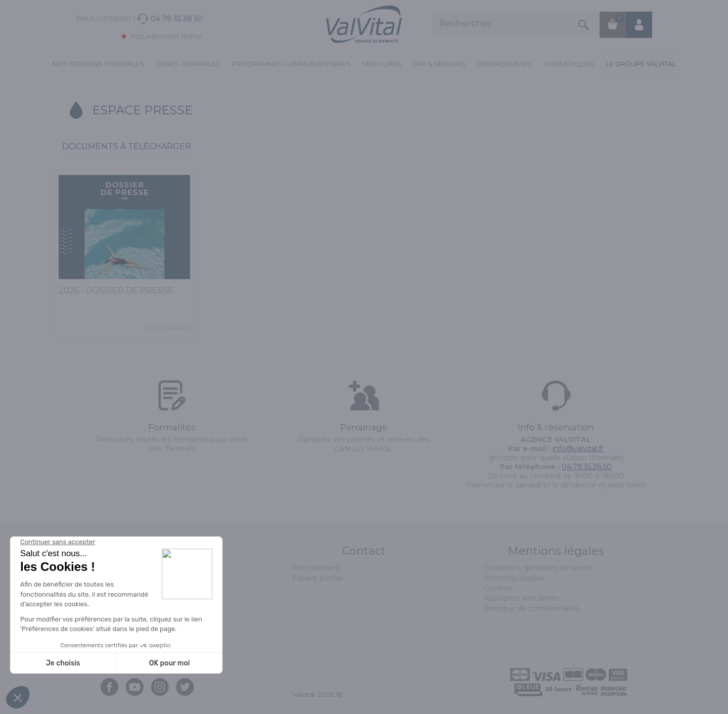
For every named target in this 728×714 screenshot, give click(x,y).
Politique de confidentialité (531, 608)
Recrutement (316, 568)
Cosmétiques (569, 64)
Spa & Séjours (439, 64)
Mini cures (382, 64)
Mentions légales (514, 578)
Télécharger (168, 327)
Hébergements (505, 64)
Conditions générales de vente (538, 568)
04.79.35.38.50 (587, 467)
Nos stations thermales (98, 64)
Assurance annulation (521, 598)
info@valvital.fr (578, 449)
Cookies (498, 588)
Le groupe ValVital (641, 64)
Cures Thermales (188, 64)
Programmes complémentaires (291, 64)
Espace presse (317, 578)
